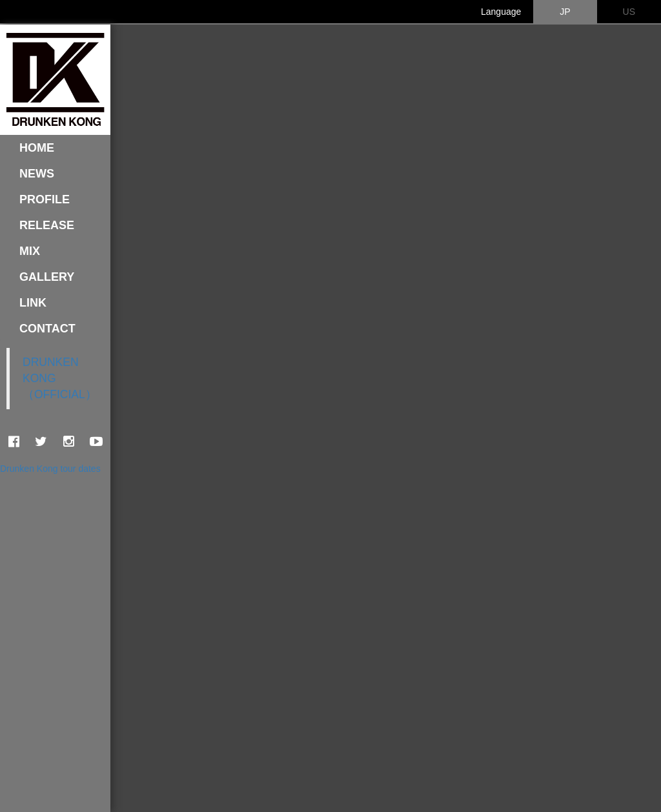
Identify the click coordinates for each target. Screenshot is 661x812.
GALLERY (47, 277)
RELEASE (47, 225)
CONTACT (47, 329)
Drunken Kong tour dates (50, 469)
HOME (37, 148)
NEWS (37, 174)
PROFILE (45, 199)
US (629, 12)
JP (565, 12)
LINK (33, 303)
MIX (30, 251)
